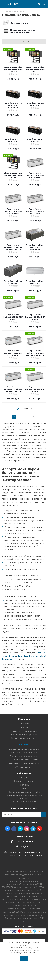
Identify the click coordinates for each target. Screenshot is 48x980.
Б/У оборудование (24, 767)
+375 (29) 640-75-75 (25, 841)
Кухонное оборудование (24, 753)
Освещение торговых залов (24, 760)
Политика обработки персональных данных (24, 797)
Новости (24, 727)
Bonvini (13, 656)
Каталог (24, 744)
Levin (13, 659)
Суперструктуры (19, 23)
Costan (5, 659)
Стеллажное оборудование (24, 756)
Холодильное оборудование (24, 749)
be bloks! (41, 656)
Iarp (20, 656)
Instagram (27, 829)
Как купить (24, 778)
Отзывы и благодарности (24, 738)
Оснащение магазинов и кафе (24, 792)
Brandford (29, 656)
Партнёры (24, 785)
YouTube (39, 829)
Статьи (24, 788)
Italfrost (42, 653)
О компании (24, 724)
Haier (4, 656)
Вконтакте (7, 829)
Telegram (33, 829)
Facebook (14, 829)
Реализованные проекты (24, 734)
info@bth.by (26, 846)
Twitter (20, 829)
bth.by (13, 4)
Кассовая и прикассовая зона (24, 763)
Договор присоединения (24, 802)
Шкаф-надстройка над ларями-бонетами (23, 31)
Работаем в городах (24, 781)
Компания (24, 719)
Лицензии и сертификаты (24, 731)
